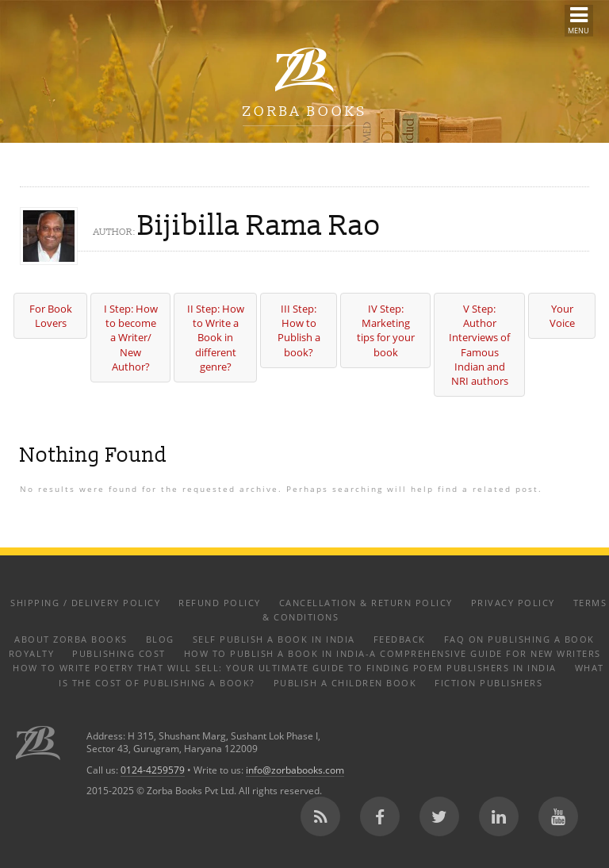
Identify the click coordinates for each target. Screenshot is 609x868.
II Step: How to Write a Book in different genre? (216, 338)
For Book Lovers (51, 316)
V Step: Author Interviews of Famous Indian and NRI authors (479, 345)
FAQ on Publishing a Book (519, 639)
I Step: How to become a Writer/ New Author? (131, 338)
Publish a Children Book (345, 683)
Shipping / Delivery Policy (85, 603)
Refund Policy (220, 603)
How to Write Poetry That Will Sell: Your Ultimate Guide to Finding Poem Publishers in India (285, 668)
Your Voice (562, 316)
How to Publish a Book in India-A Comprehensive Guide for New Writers (393, 653)
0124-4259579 (153, 770)
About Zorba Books (71, 639)
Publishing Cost (119, 653)
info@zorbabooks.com (295, 770)
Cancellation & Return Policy (366, 603)
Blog (160, 639)
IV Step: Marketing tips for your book (386, 330)
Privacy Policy (513, 603)
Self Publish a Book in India (274, 639)
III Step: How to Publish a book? (299, 330)
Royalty (32, 653)
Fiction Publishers (488, 683)
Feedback (400, 639)
